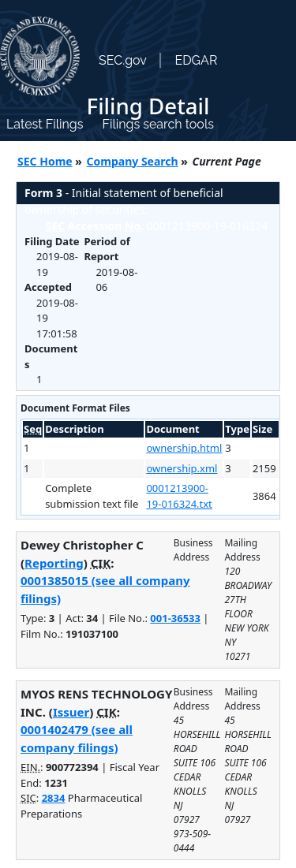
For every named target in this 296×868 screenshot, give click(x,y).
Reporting (54, 563)
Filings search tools (158, 124)
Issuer (71, 712)
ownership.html (184, 448)
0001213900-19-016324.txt (179, 496)
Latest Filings (45, 124)
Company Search (133, 161)
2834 (54, 798)
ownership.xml (182, 468)
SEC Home (45, 161)
